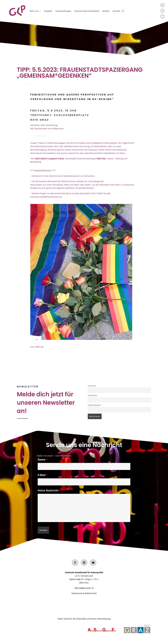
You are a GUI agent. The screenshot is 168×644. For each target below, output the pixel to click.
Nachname (92, 395)
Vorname (92, 386)
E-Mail (43, 477)
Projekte (48, 11)
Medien (106, 11)
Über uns (34, 11)
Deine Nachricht (49, 493)
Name (43, 462)
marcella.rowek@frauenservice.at (46, 197)
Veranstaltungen (63, 11)
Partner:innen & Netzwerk (87, 11)
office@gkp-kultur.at (84, 588)
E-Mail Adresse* (94, 405)
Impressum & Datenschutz (84, 593)
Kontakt (116, 11)
